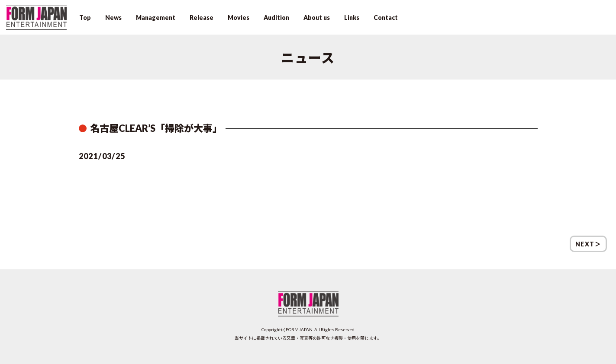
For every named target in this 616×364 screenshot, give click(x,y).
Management (156, 18)
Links (352, 18)
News (113, 18)
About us (317, 18)
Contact (386, 18)
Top (85, 18)
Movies (239, 18)
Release (202, 18)
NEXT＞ (588, 244)
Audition (276, 18)
